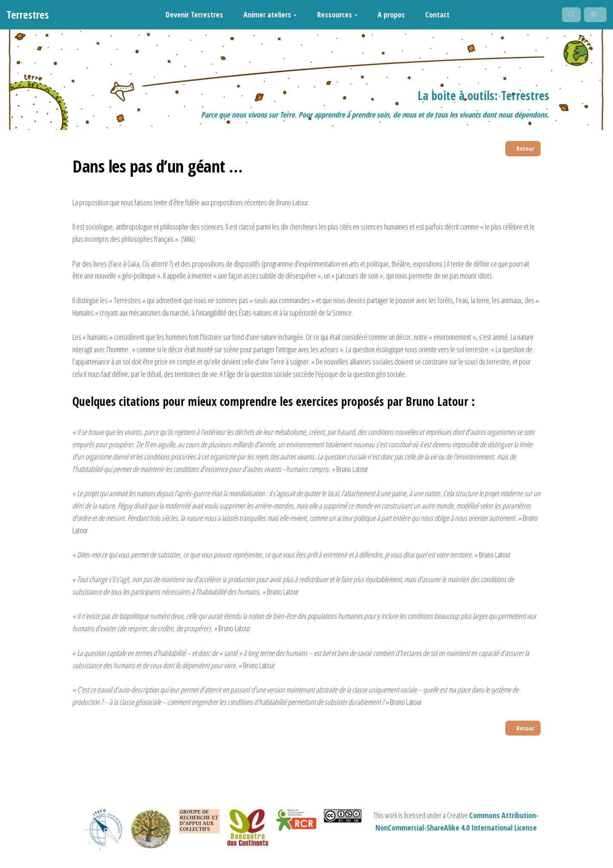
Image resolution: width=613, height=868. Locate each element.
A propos (388, 16)
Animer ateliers (266, 16)
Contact (434, 16)
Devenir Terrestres (191, 16)
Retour (522, 153)
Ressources (334, 16)
